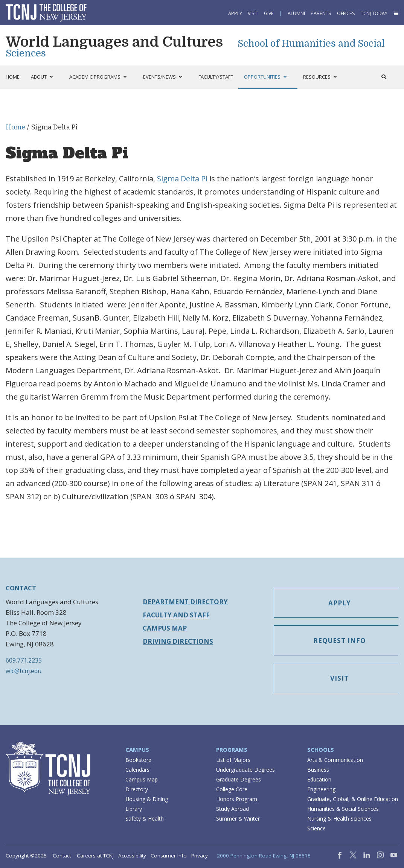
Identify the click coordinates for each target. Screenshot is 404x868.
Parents (321, 13)
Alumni (296, 13)
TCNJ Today (374, 13)
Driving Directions (178, 641)
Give (269, 13)
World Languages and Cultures (116, 42)
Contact (62, 856)
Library (134, 809)
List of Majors (233, 760)
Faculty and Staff (176, 615)
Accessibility (132, 856)
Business (318, 770)
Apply (235, 13)
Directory (137, 789)
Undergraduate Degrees (245, 770)
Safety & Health (145, 819)
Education (319, 779)
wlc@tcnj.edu (24, 671)
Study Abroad (232, 809)
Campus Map (165, 628)
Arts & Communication (335, 760)
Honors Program (237, 799)
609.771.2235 (24, 660)
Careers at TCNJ (95, 856)
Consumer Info (169, 856)
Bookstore (138, 760)
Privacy (200, 856)
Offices (346, 13)
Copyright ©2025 (26, 856)
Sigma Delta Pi (182, 179)
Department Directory (185, 602)
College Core (232, 789)
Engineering (321, 789)
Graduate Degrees (239, 779)
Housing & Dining (147, 799)
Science (316, 828)
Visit (253, 13)
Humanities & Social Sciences (343, 809)
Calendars (137, 770)
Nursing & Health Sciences (339, 819)
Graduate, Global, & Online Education (353, 799)
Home (15, 127)
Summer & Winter (238, 819)
